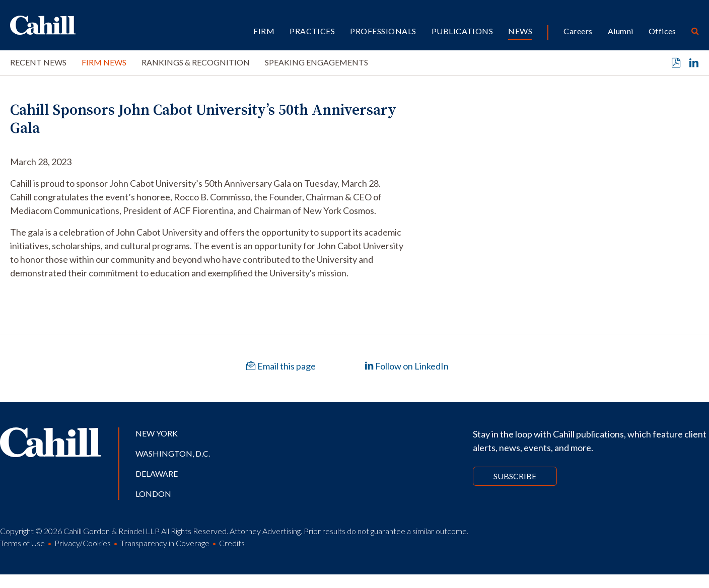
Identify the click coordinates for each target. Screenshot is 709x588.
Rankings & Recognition (196, 62)
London (153, 494)
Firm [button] (264, 31)
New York (157, 433)
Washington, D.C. (173, 453)
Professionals (383, 31)
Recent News (38, 62)
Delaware (157, 473)
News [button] (520, 31)
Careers (578, 31)
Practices (312, 31)
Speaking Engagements (316, 62)
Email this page (281, 366)
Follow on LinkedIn (407, 366)
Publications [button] (463, 31)
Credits (232, 543)
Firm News (104, 62)
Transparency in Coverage (165, 543)
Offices (662, 31)
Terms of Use (22, 543)
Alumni (621, 31)
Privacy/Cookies (83, 543)
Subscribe (515, 476)
